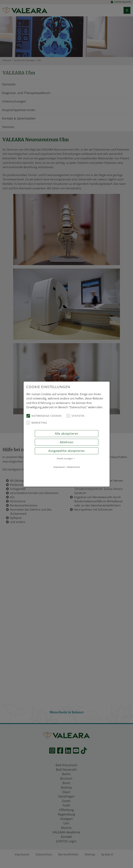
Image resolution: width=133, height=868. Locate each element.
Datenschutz (74, 467)
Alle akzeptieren (67, 434)
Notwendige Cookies (44, 416)
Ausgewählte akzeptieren (67, 451)
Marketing (37, 423)
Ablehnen (67, 442)
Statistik (75, 416)
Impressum (59, 467)
